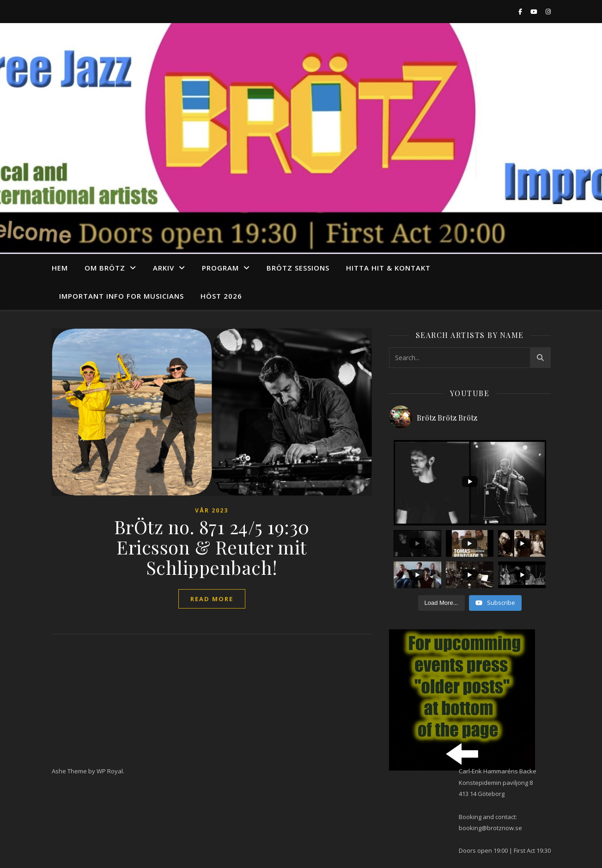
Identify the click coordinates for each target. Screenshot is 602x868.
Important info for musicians (122, 296)
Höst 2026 (221, 296)
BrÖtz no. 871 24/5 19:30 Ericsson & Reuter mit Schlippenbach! (212, 547)
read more (212, 599)
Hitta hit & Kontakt (388, 268)
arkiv (164, 268)
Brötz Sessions (298, 268)
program (220, 268)
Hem (60, 268)
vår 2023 (212, 510)
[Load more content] (441, 603)
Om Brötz (105, 268)
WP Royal (110, 771)
